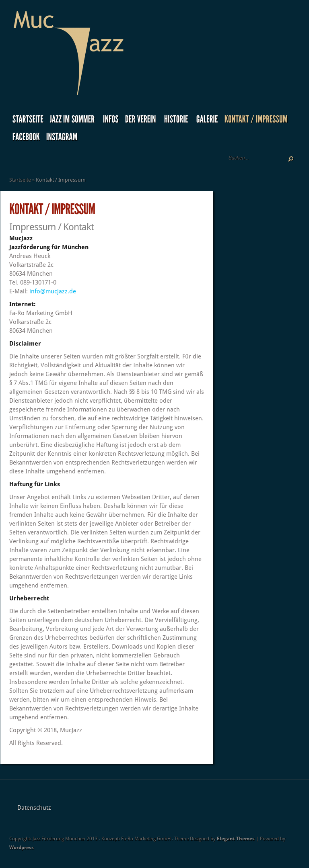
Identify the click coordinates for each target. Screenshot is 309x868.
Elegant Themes (236, 839)
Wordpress (22, 848)
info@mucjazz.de (53, 291)
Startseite (20, 180)
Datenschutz (34, 808)
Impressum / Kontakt (51, 227)
